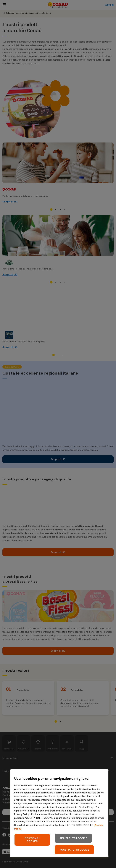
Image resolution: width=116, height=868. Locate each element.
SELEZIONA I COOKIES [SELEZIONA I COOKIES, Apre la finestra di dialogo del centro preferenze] (32, 840)
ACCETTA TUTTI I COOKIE (74, 850)
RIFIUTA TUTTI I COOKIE (73, 838)
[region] (59, 813)
